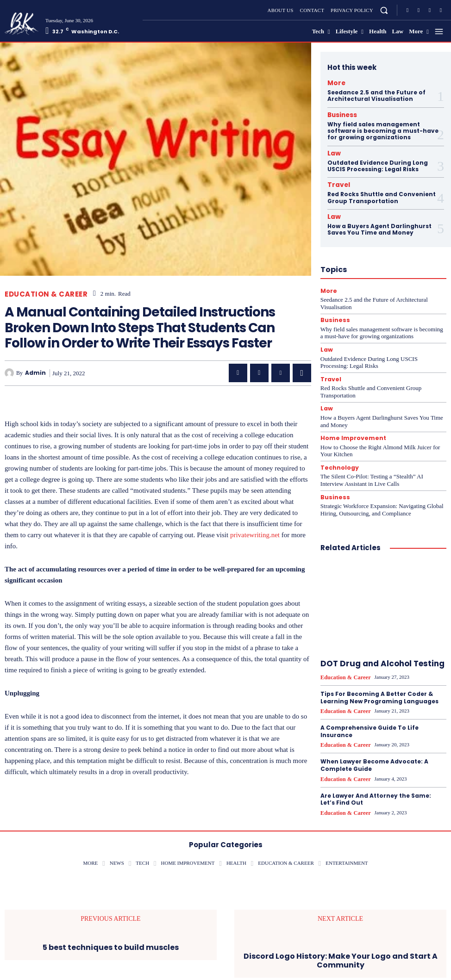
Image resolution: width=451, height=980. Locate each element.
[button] (384, 10)
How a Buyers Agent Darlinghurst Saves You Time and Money (379, 223)
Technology (338, 457)
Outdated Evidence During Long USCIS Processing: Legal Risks (378, 162)
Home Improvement (350, 428)
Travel (336, 180)
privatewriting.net (255, 535)
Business (339, 113)
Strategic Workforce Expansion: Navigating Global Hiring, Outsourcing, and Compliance (382, 498)
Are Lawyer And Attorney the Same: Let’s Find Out (376, 784)
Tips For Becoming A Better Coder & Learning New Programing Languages (379, 685)
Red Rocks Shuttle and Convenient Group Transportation (382, 192)
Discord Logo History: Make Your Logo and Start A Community (341, 944)
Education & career (46, 294)
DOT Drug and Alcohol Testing (382, 651)
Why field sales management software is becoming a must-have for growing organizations (383, 128)
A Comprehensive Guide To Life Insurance (370, 717)
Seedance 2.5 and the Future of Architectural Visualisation (376, 94)
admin (35, 373)
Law (332, 150)
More (334, 82)
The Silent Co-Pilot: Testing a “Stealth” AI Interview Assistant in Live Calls (372, 469)
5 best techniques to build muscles (111, 931)
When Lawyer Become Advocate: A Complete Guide (374, 751)
